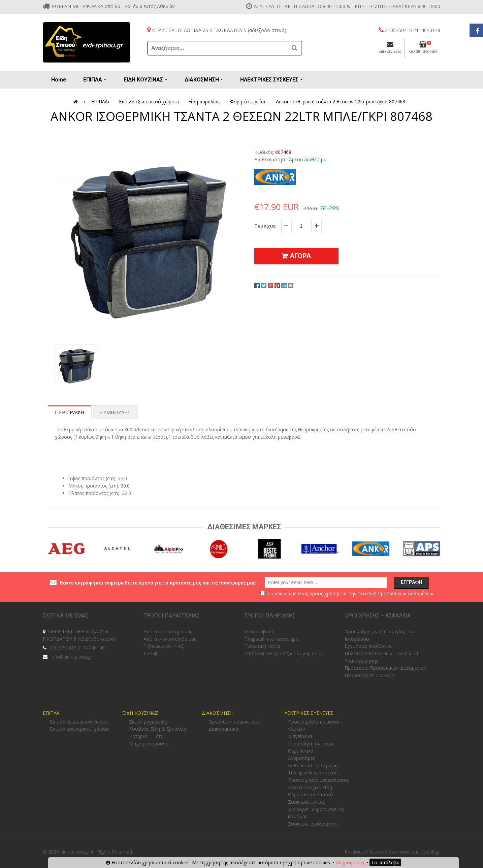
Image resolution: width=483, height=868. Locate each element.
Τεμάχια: (265, 226)
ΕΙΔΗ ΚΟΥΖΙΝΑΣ (140, 713)
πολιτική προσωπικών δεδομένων (396, 593)
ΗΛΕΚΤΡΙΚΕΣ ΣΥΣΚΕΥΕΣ (307, 713)
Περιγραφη (70, 412)
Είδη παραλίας (206, 102)
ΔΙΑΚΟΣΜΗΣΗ (218, 713)
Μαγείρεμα (300, 736)
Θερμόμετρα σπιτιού (311, 794)
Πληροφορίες (350, 862)
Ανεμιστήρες (301, 758)
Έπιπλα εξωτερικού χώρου (150, 102)
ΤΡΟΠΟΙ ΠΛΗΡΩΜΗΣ (270, 616)
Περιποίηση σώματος (311, 744)
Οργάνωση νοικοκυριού (235, 722)
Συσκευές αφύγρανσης (313, 824)
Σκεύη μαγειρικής (148, 722)
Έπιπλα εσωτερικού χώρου (79, 729)
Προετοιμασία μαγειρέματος (318, 780)
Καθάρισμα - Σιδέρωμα (313, 765)
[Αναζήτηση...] (218, 48)
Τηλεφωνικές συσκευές (314, 773)
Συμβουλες (115, 412)
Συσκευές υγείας (306, 802)
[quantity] (301, 226)
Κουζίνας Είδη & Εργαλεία (158, 729)
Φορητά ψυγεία (249, 102)
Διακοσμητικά (223, 729)
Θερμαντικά (301, 751)
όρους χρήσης (325, 593)
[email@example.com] (326, 582)
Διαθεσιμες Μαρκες (244, 527)
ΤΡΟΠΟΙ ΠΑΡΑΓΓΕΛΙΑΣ (172, 616)
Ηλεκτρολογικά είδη (310, 787)
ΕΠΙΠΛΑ (101, 102)
